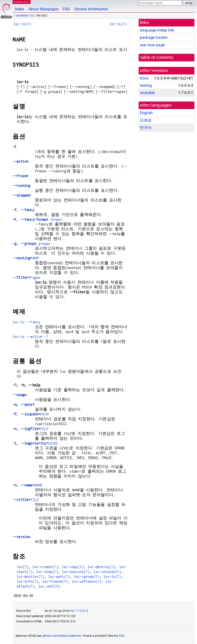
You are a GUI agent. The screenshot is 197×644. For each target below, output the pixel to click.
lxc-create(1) (45, 567)
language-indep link (157, 30)
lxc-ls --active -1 (30, 337)
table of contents (157, 57)
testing (146, 85)
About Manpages (43, 9)
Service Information (91, 9)
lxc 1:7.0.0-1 (79, 611)
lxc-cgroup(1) (87, 576)
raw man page (152, 45)
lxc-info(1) (28, 581)
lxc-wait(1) (59, 576)
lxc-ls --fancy (26, 322)
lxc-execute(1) (76, 572)
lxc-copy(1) (73, 567)
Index (19, 9)
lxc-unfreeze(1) (87, 581)
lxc (32, 16)
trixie (144, 78)
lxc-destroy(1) (101, 567)
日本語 (146, 120)
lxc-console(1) (107, 572)
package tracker (154, 37)
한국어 (146, 128)
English (146, 113)
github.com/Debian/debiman (62, 636)
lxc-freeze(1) (55, 581)
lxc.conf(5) (49, 586)
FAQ (66, 9)
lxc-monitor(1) (30, 576)
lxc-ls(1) (22, 24)
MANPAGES (22, 2)
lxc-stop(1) (47, 572)
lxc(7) (23, 567)
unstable (22, 16)
